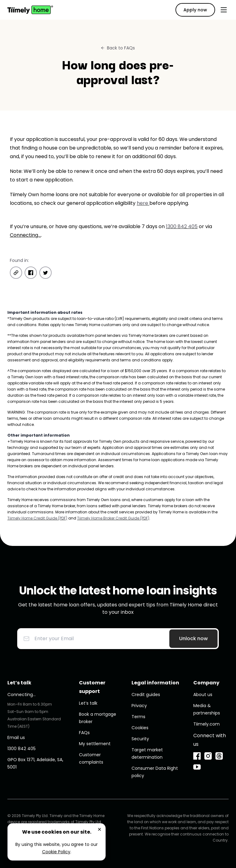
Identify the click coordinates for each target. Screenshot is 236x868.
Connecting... (25, 235)
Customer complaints (91, 758)
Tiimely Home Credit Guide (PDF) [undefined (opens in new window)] (37, 518)
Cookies (140, 728)
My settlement (95, 744)
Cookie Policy (56, 852)
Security (140, 739)
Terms (138, 717)
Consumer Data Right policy (155, 772)
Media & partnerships (207, 709)
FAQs (84, 733)
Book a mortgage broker (98, 718)
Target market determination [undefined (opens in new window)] (147, 753)
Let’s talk (88, 703)
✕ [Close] (99, 829)
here (143, 203)
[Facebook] (197, 756)
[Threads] (219, 756)
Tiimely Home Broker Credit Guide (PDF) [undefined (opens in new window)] (113, 518)
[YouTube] (197, 767)
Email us (16, 738)
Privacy (139, 706)
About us (203, 695)
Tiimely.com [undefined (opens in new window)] (206, 724)
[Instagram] (208, 756)
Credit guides (146, 695)
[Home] (30, 10)
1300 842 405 (182, 226)
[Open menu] (224, 10)
